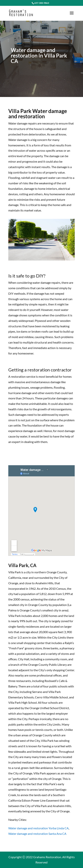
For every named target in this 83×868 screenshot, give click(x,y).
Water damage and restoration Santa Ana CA (37, 834)
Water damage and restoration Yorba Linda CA (38, 828)
